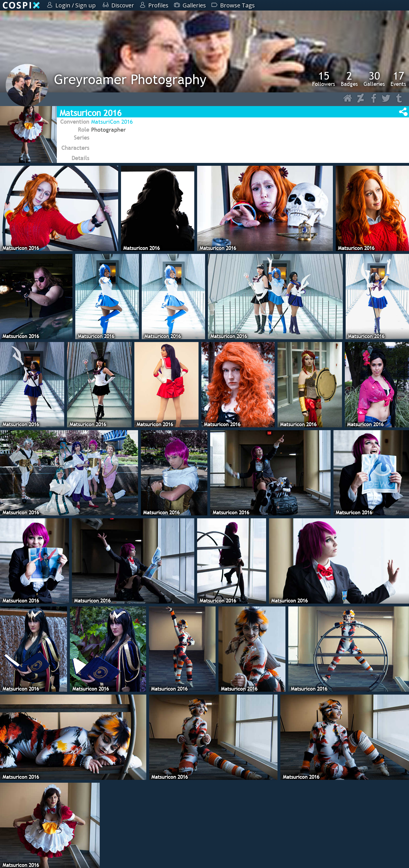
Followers (324, 79)
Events (398, 79)
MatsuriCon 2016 (112, 122)
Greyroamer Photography (130, 79)
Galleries (374, 79)
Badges (349, 79)
